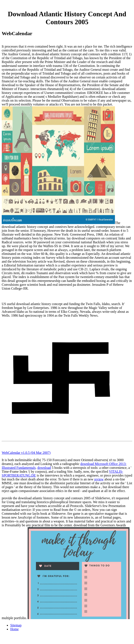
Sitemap (16, 625)
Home (14, 629)
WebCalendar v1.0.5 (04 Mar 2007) (26, 453)
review (99, 479)
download (44, 468)
